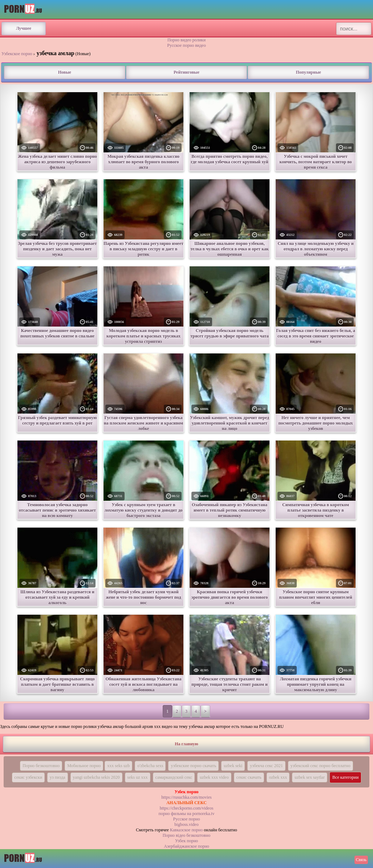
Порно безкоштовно (41, 766)
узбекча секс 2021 (266, 766)
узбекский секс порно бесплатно (321, 766)
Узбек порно (186, 841)
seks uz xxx (138, 777)
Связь (361, 860)
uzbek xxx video (214, 777)
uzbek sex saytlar (310, 777)
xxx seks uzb (118, 766)
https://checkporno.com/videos (187, 808)
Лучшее (24, 28)
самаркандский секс (174, 777)
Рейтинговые (186, 72)
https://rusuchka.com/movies (186, 797)
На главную (186, 744)
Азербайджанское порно (186, 846)
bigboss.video (186, 824)
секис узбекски (29, 777)
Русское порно (187, 819)
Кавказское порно (186, 830)
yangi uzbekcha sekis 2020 (96, 777)
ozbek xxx (278, 777)
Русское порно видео (186, 45)
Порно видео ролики (186, 40)
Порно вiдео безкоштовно (186, 835)
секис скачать (249, 777)
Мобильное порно (84, 766)
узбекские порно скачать (193, 766)
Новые (65, 72)
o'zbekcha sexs (150, 766)
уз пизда (58, 777)
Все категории (346, 777)
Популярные (308, 72)
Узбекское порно (17, 54)
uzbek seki (233, 766)
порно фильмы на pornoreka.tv (187, 814)
